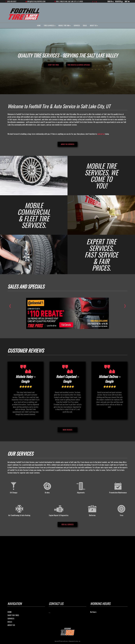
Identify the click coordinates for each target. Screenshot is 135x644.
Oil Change (14, 487)
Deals (85, 25)
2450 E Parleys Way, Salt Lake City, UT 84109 (69, 1)
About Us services (68, 144)
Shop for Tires (54, 65)
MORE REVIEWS (67, 430)
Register (119, 2)
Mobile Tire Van (65, 25)
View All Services (67, 524)
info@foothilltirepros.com (36, 1)
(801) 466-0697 (12, 1)
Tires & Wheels (50, 25)
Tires (121, 510)
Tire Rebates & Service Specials (79, 65)
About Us (94, 25)
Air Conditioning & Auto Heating (19, 510)
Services (77, 25)
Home (39, 25)
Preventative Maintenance (118, 487)
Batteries (92, 510)
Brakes (47, 487)
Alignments (81, 487)
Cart (127, 2)
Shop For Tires (13, 615)
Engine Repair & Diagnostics (59, 510)
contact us (101, 134)
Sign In (110, 2)
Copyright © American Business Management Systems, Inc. (67, 641)
